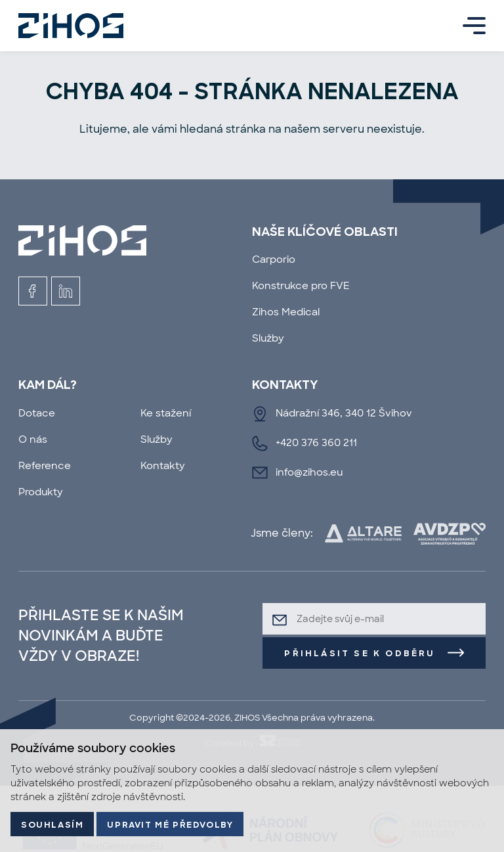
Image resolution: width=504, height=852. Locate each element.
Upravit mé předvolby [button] (170, 825)
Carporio (274, 259)
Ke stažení (166, 413)
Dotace (37, 413)
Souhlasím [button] (52, 825)
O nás (33, 439)
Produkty (41, 492)
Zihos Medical (286, 312)
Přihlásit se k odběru (360, 654)
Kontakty (163, 465)
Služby (268, 338)
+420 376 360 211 (316, 442)
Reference (45, 465)
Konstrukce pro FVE (301, 285)
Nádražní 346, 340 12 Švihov (344, 413)
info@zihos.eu (309, 472)
